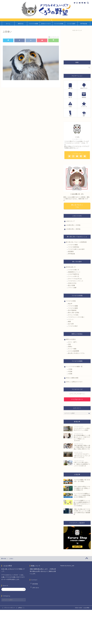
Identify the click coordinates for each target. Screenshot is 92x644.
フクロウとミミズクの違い (76, 318)
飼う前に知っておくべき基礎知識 (76, 243)
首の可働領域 (72, 311)
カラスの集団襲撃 (74, 352)
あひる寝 (71, 324)
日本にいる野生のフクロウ (74, 382)
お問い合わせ (34, 587)
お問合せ (20, 608)
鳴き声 (70, 304)
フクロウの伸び (73, 327)
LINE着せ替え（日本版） (74, 226)
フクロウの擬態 (73, 309)
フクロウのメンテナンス (76, 281)
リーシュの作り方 (74, 277)
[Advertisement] (77, 44)
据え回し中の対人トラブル (76, 354)
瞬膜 (70, 322)
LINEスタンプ (70, 222)
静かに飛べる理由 (74, 313)
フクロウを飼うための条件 (76, 250)
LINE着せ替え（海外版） (74, 230)
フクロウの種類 (33, 24)
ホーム (8, 24)
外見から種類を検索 (72, 378)
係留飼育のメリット (74, 272)
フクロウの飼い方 (74, 270)
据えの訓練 (72, 286)
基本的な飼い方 (71, 268)
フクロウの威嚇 (73, 306)
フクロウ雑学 (71, 24)
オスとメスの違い (74, 315)
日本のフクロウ (46, 24)
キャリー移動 (72, 349)
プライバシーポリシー (10, 608)
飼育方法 (21, 24)
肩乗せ (70, 347)
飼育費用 (71, 252)
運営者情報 (34, 584)
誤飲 (70, 345)
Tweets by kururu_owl (67, 566)
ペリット (71, 320)
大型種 (70, 374)
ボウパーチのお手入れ (75, 279)
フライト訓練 (72, 288)
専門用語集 (84, 24)
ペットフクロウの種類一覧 (74, 367)
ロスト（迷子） (73, 343)
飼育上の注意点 (71, 340)
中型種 (70, 372)
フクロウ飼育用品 (74, 248)
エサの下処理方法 (74, 275)
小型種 (70, 370)
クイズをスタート (77, 400)
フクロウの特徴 (59, 24)
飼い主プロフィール (77, 206)
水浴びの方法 (72, 284)
